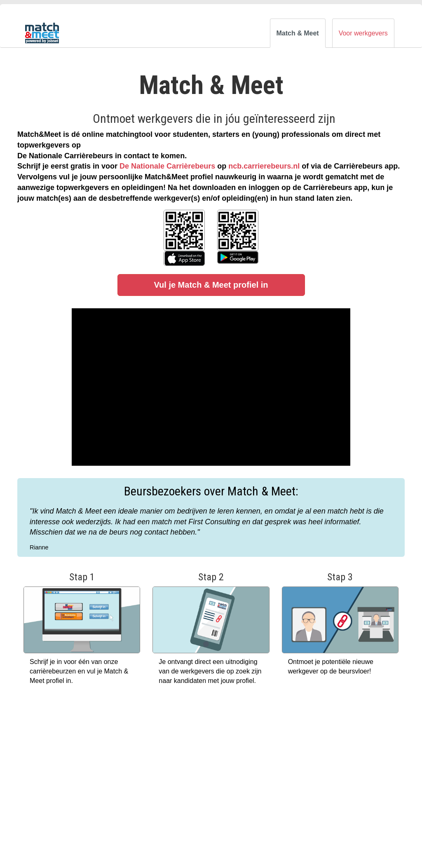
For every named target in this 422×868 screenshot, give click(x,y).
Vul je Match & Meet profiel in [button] (211, 285)
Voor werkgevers (363, 33)
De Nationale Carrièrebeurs (167, 166)
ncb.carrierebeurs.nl (264, 166)
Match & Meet (298, 33)
